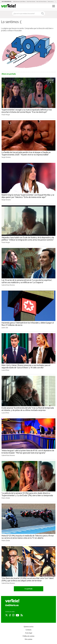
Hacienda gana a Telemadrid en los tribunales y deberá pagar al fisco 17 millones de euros (28, 324)
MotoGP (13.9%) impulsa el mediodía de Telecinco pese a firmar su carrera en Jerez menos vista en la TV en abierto (28, 537)
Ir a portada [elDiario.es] (29, 589)
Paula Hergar (6, 115)
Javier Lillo (5, 328)
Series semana (51, 2)
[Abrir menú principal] (54, 6)
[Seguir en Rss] (22, 615)
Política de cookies (28, 636)
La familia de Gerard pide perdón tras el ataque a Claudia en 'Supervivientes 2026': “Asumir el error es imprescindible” (26, 153)
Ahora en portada (9, 74)
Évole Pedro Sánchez (31, 2)
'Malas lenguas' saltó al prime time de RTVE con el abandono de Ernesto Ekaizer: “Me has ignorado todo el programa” (28, 452)
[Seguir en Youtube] (17, 615)
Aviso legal (29, 633)
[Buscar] (43, 13)
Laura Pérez (5, 370)
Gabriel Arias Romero (8, 285)
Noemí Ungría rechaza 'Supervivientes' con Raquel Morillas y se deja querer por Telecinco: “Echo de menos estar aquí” (28, 196)
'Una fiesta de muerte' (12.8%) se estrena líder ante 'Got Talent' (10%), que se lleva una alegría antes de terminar (28, 579)
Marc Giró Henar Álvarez (42, 2)
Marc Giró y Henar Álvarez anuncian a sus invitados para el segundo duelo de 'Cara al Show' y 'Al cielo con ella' (26, 366)
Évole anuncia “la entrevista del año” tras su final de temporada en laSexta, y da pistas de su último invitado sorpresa (28, 409)
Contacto (28, 630)
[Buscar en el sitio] (26, 13)
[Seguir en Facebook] (10, 615)
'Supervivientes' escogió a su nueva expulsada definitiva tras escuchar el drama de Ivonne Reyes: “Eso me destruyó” (27, 111)
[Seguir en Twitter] (7, 615)
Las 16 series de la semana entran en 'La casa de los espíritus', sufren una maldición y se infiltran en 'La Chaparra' (27, 281)
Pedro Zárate (6, 498)
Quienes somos (29, 627)
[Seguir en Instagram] (13, 615)
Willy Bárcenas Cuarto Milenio (19, 2)
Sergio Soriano (6, 157)
